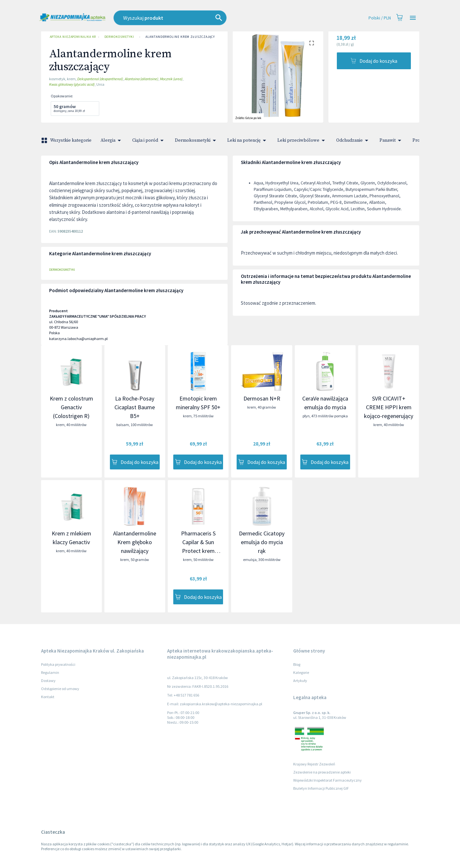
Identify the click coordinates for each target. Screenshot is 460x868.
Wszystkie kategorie (67, 140)
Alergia (112, 140)
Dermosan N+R (262, 398)
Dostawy (48, 681)
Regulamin (50, 672)
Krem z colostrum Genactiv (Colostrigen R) (71, 407)
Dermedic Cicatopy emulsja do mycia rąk (262, 542)
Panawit (391, 140)
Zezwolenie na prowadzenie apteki (322, 772)
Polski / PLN (380, 18)
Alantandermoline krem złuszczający (180, 37)
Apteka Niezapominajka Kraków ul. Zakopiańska (71, 37)
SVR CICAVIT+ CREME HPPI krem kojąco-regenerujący (389, 407)
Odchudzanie (353, 140)
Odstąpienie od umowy (60, 689)
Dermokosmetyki (119, 37)
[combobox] (199, 18)
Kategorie (301, 672)
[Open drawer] (413, 18)
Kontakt (48, 697)
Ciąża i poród (149, 140)
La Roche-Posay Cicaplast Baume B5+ (135, 407)
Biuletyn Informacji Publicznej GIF (321, 788)
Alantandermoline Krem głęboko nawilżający (135, 542)
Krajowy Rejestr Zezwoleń (314, 764)
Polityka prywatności (58, 664)
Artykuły (300, 681)
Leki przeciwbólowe (302, 140)
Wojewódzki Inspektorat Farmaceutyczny (327, 780)
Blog (297, 664)
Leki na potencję (248, 140)
